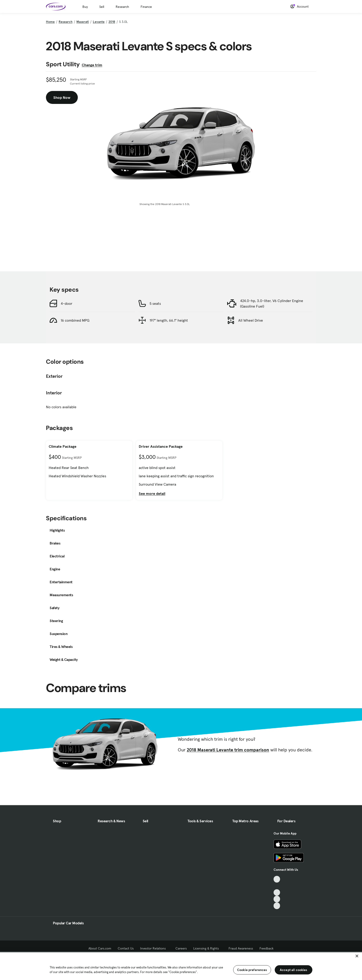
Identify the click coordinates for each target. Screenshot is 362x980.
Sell (102, 7)
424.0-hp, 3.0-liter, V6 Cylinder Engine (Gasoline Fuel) (272, 303)
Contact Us (126, 948)
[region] (181, 966)
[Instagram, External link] (277, 899)
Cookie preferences (252, 970)
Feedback (267, 948)
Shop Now (62, 97)
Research (122, 7)
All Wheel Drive (251, 320)
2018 (112, 22)
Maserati (83, 22)
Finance (146, 7)
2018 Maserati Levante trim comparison (228, 750)
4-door (66, 303)
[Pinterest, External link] (277, 906)
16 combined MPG (75, 320)
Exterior (54, 376)
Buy (85, 7)
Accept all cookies (294, 970)
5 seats (155, 303)
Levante (99, 22)
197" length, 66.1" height (169, 320)
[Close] (357, 956)
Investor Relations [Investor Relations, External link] (155, 948)
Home (50, 22)
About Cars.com (100, 948)
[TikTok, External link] (277, 879)
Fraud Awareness (241, 948)
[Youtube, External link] (277, 893)
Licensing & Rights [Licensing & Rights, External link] (208, 948)
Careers (181, 948)
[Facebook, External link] (277, 886)
